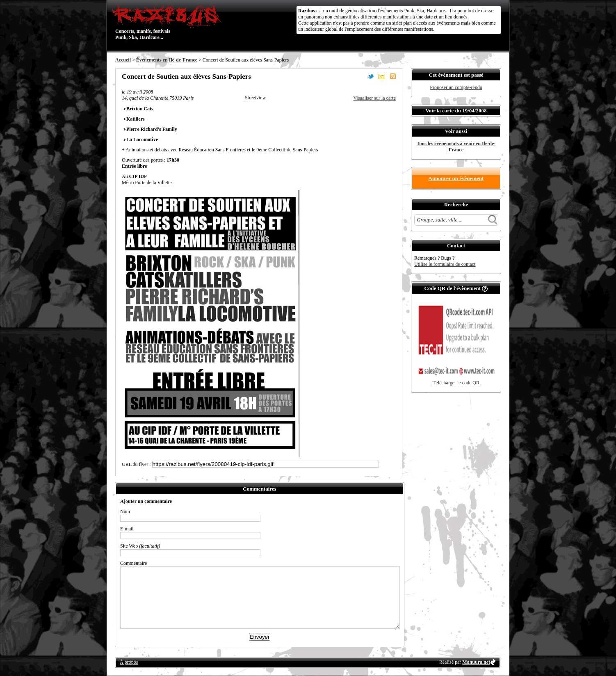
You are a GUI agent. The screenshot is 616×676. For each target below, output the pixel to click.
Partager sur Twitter (371, 76)
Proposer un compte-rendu (456, 87)
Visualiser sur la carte (374, 98)
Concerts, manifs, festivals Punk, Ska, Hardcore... (168, 22)
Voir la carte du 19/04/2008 (456, 111)
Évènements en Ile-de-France (167, 60)
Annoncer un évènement (456, 178)
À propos (129, 662)
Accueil (123, 60)
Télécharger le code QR (456, 383)
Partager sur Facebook (360, 76)
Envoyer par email (382, 76)
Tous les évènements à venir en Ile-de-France (456, 147)
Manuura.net (476, 662)
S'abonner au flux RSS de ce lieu (393, 76)
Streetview (255, 98)
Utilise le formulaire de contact (445, 264)
